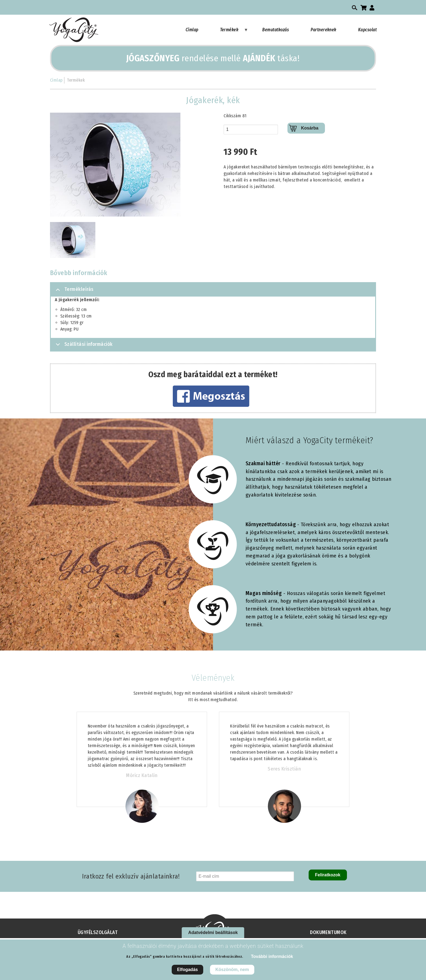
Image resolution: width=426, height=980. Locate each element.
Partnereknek (323, 30)
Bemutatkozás (275, 30)
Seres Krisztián (284, 769)
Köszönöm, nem (232, 970)
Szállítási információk (83, 346)
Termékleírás (74, 291)
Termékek (234, 32)
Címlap (192, 30)
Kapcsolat (367, 30)
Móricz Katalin (142, 775)
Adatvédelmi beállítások (213, 933)
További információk (272, 956)
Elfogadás (187, 970)
